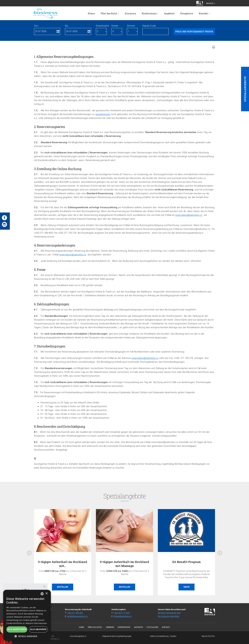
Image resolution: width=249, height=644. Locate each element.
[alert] (27, 615)
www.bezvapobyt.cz (78, 636)
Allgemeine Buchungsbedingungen (117, 636)
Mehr (187, 587)
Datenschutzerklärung (159, 636)
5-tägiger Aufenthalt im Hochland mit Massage (124, 564)
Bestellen (63, 587)
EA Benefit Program (187, 562)
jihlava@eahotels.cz (123, 616)
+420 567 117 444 (121, 613)
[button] (27, 636)
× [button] (46, 594)
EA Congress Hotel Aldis (169, 616)
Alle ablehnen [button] (38, 629)
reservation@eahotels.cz (189, 215)
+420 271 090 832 (75, 613)
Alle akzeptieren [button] (17, 629)
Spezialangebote (245, 89)
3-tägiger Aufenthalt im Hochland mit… (62, 564)
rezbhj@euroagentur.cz (77, 616)
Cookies (173, 636)
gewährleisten (103, 114)
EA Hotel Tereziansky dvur (169, 613)
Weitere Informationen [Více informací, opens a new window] (36, 623)
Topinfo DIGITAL (208, 636)
